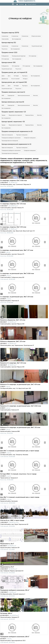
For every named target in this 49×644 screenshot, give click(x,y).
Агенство (35, 96)
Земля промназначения (24, 96)
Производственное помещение (10, 141)
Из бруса (25, 79)
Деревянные (5, 79)
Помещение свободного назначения (11, 138)
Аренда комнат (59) (9, 63)
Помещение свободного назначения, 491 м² (15, 590)
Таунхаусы (25, 76)
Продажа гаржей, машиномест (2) (14, 112)
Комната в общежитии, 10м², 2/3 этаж (13, 342)
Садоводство (11, 96)
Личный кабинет (31, 4)
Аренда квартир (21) (9, 43)
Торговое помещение (22, 135)
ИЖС (3, 96)
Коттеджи (16, 76)
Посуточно (5, 49)
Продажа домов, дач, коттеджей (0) (14, 72)
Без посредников (16, 39)
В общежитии (5, 56)
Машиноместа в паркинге (15, 115)
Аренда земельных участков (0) (13, 102)
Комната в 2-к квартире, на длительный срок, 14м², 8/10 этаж (21, 406)
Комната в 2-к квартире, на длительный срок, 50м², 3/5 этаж (20, 428)
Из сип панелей (15, 79)
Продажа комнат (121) (9, 53)
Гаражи (3, 115)
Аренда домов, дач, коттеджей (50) (14, 82)
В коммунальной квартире (19, 56)
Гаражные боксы (29, 115)
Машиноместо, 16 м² (7, 544)
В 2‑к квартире (33, 56)
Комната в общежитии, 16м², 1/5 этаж (13, 320)
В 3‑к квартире (5, 59)
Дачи (9, 76)
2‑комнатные (15, 36)
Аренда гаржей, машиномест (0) (13, 122)
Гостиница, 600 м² (6, 613)
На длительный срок (37, 46)
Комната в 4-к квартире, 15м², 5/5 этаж (13, 363)
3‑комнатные (25, 36)
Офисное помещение (7, 135)
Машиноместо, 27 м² (7, 567)
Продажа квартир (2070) (10, 33)
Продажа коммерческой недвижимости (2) (17, 131)
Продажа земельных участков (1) (13, 92)
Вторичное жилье (36, 36)
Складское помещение (30, 138)
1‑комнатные (5, 36)
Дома (3, 76)
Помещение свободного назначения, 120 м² (15, 637)
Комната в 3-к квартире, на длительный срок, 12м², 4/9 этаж (20, 385)
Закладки (20, 4)
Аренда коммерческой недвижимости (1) (16, 144)
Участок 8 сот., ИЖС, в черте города (12, 521)
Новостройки (5, 39)
